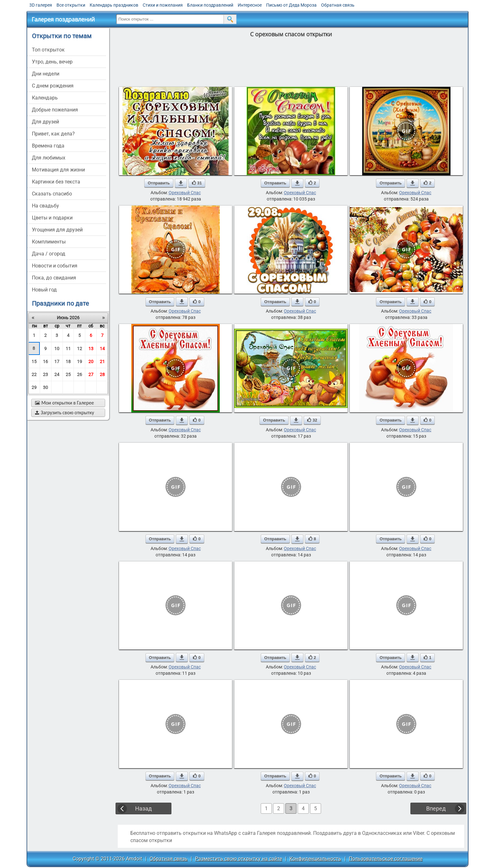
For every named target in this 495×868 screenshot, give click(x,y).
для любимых (49, 158)
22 (34, 374)
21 (102, 362)
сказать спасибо (52, 194)
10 (57, 349)
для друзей (45, 122)
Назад (143, 808)
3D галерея (41, 5)
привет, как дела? (53, 134)
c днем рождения (53, 86)
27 (91, 374)
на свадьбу (45, 206)
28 (102, 374)
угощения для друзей (57, 230)
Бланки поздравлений (210, 5)
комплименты (49, 242)
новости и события (55, 266)
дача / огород (49, 254)
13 (91, 349)
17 (57, 362)
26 (80, 374)
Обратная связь (338, 5)
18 (68, 362)
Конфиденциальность (315, 859)
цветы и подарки (52, 218)
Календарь (45, 98)
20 (91, 362)
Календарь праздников (114, 5)
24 (57, 374)
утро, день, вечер (52, 62)
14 (102, 349)
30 (45, 387)
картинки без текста (56, 182)
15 (34, 362)
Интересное (250, 5)
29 (34, 387)
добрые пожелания (55, 110)
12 (80, 349)
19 (80, 362)
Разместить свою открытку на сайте (239, 859)
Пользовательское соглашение (386, 859)
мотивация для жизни (58, 170)
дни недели (46, 74)
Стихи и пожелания (163, 5)
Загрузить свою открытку (65, 413)
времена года (48, 146)
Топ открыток (48, 50)
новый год (44, 290)
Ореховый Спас (185, 193)
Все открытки (71, 5)
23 (45, 374)
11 (68, 349)
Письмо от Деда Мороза (291, 5)
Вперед (436, 808)
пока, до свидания (54, 278)
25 (68, 374)
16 (45, 362)
